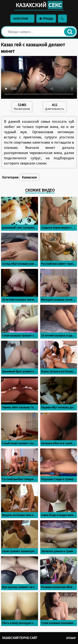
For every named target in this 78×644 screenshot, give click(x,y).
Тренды (46, 19)
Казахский (39, 5)
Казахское (29, 177)
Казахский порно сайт (20, 638)
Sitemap (71, 638)
